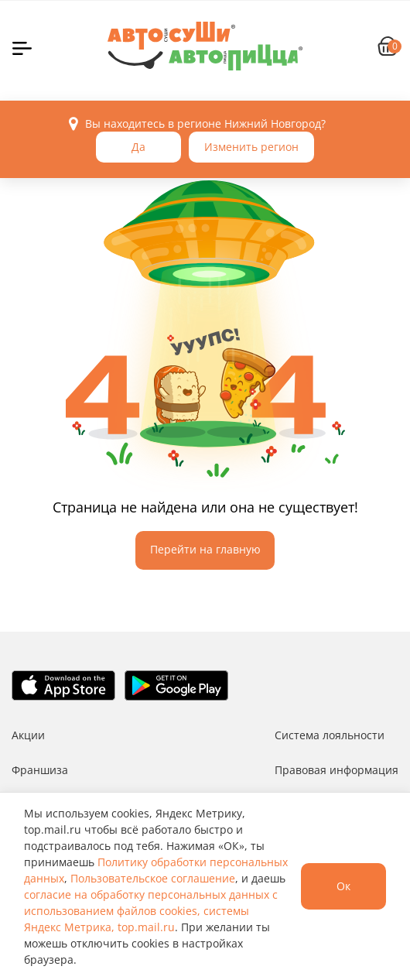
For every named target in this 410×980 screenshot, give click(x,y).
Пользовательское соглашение (153, 878)
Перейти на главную (205, 549)
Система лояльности (330, 735)
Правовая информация (337, 770)
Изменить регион (251, 147)
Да (138, 147)
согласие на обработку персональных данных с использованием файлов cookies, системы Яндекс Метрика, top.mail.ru (151, 911)
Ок (343, 886)
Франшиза (40, 770)
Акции (28, 735)
